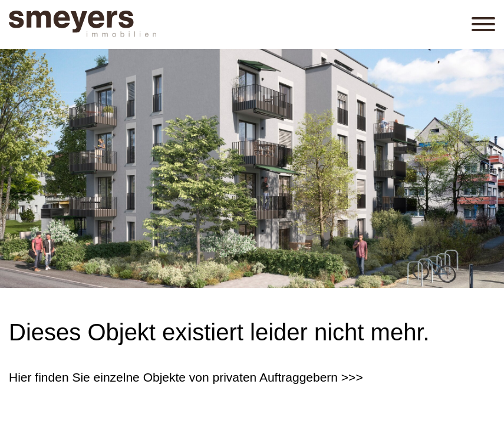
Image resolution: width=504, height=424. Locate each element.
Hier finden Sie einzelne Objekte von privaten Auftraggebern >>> (186, 377)
